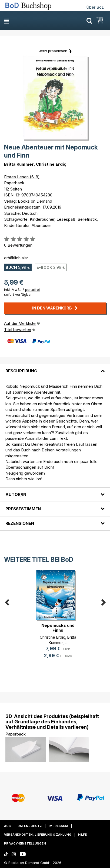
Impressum (58, 826)
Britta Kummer (19, 164)
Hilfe (82, 835)
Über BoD (95, 7)
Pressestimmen (23, 509)
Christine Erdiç (51, 164)
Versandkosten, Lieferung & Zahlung (38, 835)
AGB (7, 826)
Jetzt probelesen (53, 50)
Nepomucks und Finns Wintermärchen (58, 630)
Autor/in (16, 494)
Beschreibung (21, 371)
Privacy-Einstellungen (25, 843)
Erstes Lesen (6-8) (22, 177)
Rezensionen (20, 523)
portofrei (32, 290)
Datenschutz (30, 826)
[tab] (55, 368)
